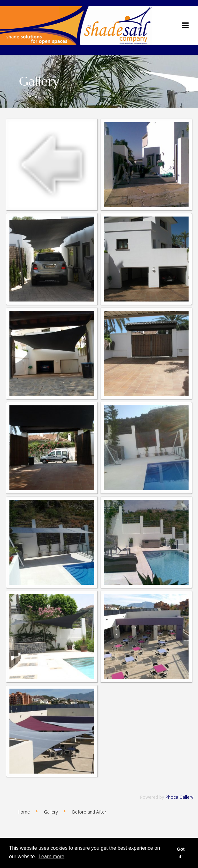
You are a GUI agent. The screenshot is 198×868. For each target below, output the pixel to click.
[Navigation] (185, 25)
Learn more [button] (52, 857)
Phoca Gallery (179, 797)
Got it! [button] (181, 853)
